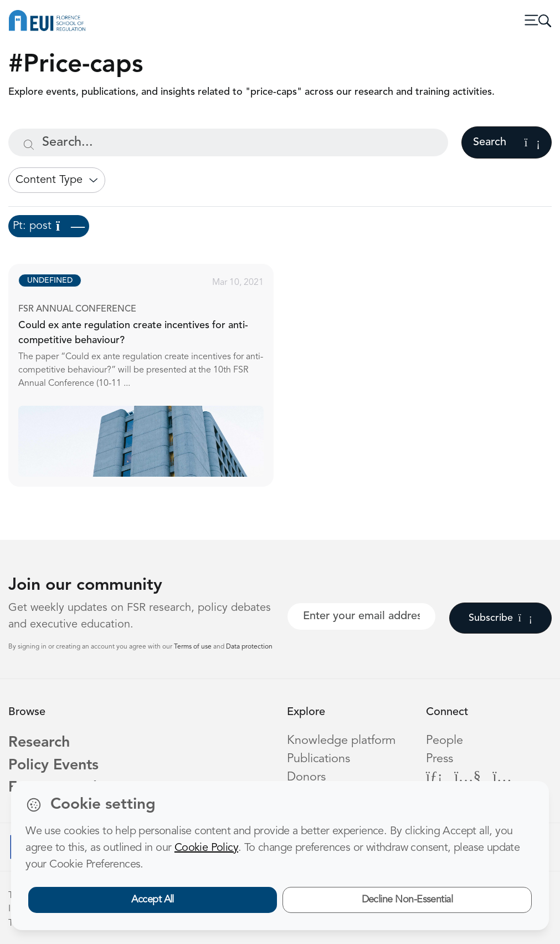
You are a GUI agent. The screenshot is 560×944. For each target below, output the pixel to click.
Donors (306, 777)
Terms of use (194, 647)
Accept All (153, 900)
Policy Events (53, 766)
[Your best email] (361, 616)
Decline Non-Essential (407, 900)
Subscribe (500, 618)
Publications (318, 759)
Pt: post (49, 226)
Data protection (249, 647)
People (445, 741)
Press (440, 759)
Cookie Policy (206, 848)
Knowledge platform (341, 741)
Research (39, 743)
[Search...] (228, 142)
